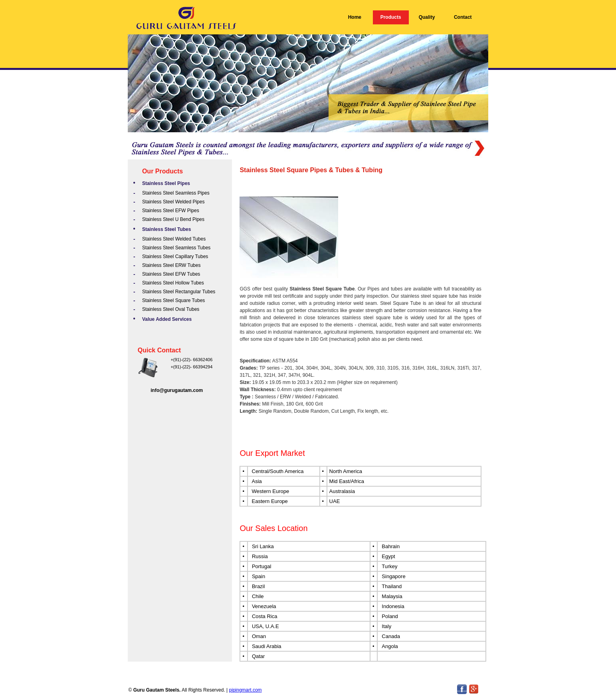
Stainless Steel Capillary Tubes (175, 257)
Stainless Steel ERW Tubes (171, 265)
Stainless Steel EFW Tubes (171, 274)
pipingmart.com (246, 690)
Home (355, 17)
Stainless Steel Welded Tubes (174, 239)
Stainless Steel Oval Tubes (171, 309)
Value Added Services (167, 319)
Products (391, 17)
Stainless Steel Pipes (166, 183)
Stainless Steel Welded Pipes (173, 202)
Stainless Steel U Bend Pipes (173, 219)
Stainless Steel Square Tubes (173, 300)
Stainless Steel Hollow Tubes (173, 283)
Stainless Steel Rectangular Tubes (179, 292)
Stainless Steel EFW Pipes (171, 211)
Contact (463, 17)
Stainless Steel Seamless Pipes (176, 193)
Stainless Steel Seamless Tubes (176, 248)
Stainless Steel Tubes (167, 229)
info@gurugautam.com (177, 390)
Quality (427, 17)
